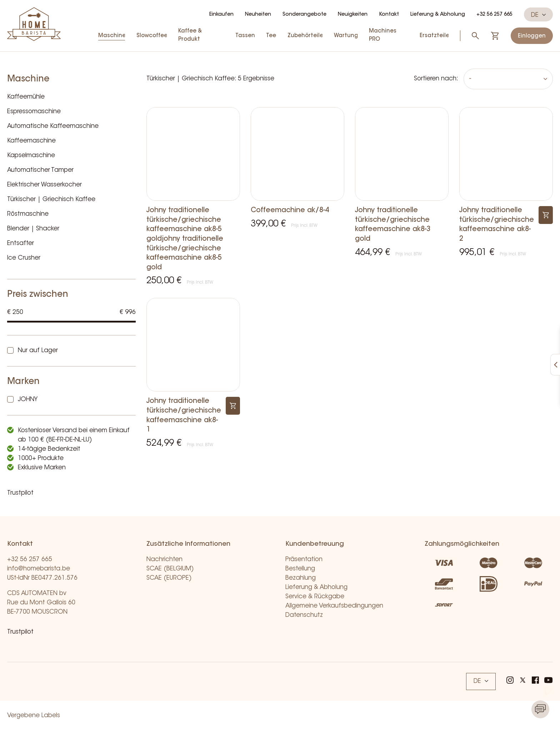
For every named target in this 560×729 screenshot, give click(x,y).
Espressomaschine (34, 112)
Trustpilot (20, 493)
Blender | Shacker (33, 229)
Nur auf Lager (38, 351)
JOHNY (28, 400)
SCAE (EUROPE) (169, 578)
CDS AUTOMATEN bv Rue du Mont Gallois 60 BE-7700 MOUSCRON (41, 603)
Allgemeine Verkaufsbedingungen (334, 606)
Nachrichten (164, 560)
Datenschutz (304, 615)
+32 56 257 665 (494, 15)
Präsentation (304, 560)
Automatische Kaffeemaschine (53, 126)
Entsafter (21, 243)
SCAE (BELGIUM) (170, 569)
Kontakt (389, 15)
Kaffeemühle (26, 97)
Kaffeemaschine (31, 141)
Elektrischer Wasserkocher (44, 185)
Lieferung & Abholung (438, 15)
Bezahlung (301, 578)
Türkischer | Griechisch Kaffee (51, 199)
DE (538, 15)
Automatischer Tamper (40, 170)
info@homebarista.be (39, 569)
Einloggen (532, 36)
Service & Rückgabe (315, 597)
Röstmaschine (28, 214)
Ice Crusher (24, 258)
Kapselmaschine (31, 156)
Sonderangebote (304, 15)
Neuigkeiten (353, 15)
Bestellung (300, 569)
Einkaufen (221, 15)
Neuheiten (258, 15)
